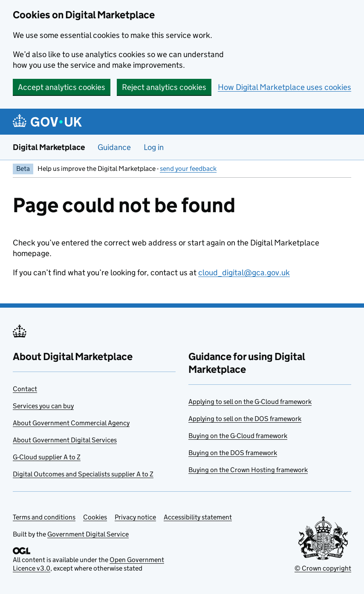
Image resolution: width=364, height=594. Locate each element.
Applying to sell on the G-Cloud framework (250, 402)
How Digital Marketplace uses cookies (285, 87)
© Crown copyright (323, 568)
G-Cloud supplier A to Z (47, 457)
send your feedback (188, 169)
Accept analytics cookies (62, 87)
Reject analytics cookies (164, 87)
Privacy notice (135, 517)
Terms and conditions (44, 517)
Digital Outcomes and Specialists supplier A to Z (83, 474)
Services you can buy (43, 406)
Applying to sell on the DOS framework (245, 419)
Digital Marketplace (49, 147)
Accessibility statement (198, 517)
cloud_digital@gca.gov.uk (244, 272)
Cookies (95, 517)
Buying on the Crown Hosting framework (248, 470)
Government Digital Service (88, 534)
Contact (25, 389)
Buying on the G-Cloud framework (238, 436)
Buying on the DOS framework (233, 453)
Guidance (114, 147)
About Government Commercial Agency (71, 423)
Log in (154, 147)
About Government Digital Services (65, 440)
